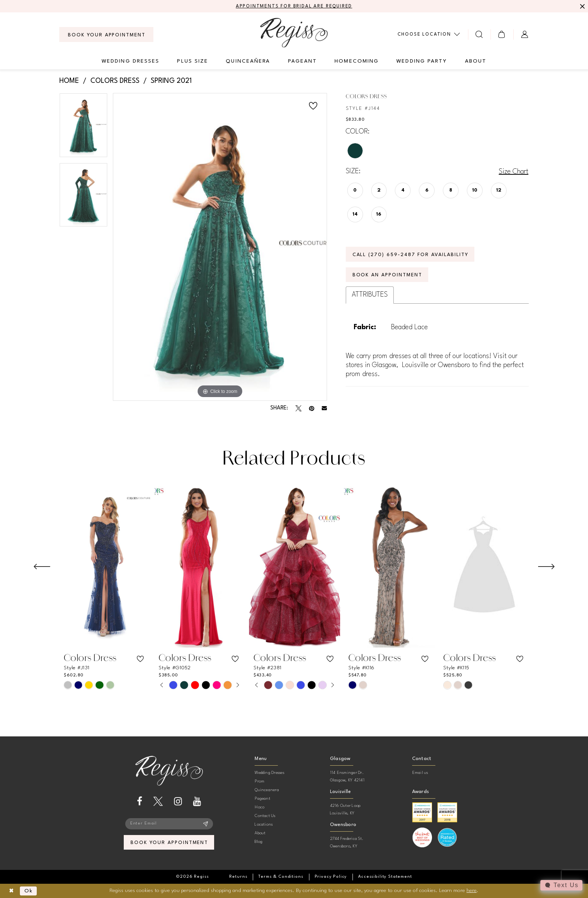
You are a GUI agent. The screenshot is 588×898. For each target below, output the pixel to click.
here (472, 891)
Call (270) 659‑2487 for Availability (410, 255)
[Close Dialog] (11, 891)
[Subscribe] (206, 824)
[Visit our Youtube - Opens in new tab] (197, 801)
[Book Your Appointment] (106, 34)
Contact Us (265, 816)
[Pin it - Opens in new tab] (312, 408)
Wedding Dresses (269, 773)
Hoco (259, 807)
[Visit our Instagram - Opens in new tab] (178, 801)
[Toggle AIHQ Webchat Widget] (561, 885)
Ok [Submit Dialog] (29, 891)
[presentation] (105, 567)
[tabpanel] (83, 128)
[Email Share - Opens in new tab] (324, 408)
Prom (259, 782)
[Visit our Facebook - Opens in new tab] (139, 801)
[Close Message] (581, 6)
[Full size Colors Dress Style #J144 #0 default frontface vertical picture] (220, 247)
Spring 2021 (171, 81)
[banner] (294, 32)
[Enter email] (169, 824)
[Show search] (479, 34)
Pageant (262, 799)
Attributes (370, 295)
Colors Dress (115, 81)
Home (69, 81)
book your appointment (169, 843)
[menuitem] (106, 34)
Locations (264, 825)
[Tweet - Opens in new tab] (298, 408)
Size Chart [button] (514, 172)
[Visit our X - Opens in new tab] (158, 801)
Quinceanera (267, 790)
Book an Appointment (387, 275)
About (260, 833)
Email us (420, 773)
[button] (502, 34)
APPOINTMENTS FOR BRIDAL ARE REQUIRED (294, 6)
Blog (259, 842)
